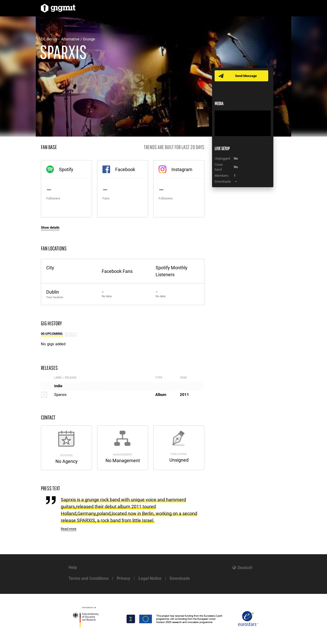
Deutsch (245, 568)
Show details (50, 227)
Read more (69, 529)
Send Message (246, 76)
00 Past (71, 334)
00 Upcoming (52, 334)
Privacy (124, 578)
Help (73, 567)
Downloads (180, 578)
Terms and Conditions (89, 578)
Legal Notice (150, 578)
